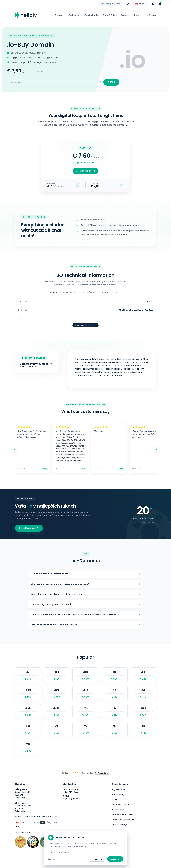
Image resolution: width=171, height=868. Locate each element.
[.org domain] (86, 678)
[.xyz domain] (143, 698)
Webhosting (74, 15)
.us (143, 736)
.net (28, 736)
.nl (57, 736)
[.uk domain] (114, 736)
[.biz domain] (143, 678)
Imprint (115, 807)
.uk (114, 736)
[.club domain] (28, 717)
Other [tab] (118, 294)
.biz (143, 678)
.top (57, 678)
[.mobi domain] (143, 717)
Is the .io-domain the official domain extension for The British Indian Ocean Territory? (86, 615)
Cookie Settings (119, 831)
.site (86, 698)
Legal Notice (53, 852)
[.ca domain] (114, 698)
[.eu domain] (28, 678)
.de (114, 678)
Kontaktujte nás (29, 522)
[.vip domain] (28, 756)
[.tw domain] (86, 736)
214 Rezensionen (102, 782)
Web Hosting (118, 803)
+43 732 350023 (71, 801)
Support (125, 15)
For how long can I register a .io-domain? (86, 603)
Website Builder (91, 15)
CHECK (111, 83)
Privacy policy (118, 817)
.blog (28, 698)
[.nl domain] (57, 736)
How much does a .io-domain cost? (86, 569)
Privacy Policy (64, 852)
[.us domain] (143, 736)
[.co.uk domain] (57, 717)
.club (28, 717)
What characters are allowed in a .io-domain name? (86, 592)
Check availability (85, 173)
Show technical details (86, 320)
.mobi (143, 717)
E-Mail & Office (110, 15)
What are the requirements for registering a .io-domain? (86, 580)
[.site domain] (86, 698)
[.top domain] (57, 678)
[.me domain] (86, 717)
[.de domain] (114, 678)
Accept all (115, 859)
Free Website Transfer (122, 821)
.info (57, 698)
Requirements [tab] (69, 294)
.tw (86, 736)
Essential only (97, 859)
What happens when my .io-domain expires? (86, 626)
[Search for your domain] (53, 83)
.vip (28, 756)
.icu (114, 717)
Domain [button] (152, 15)
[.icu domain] (114, 717)
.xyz (143, 698)
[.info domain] (57, 698)
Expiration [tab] (106, 294)
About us (137, 15)
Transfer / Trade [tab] (88, 294)
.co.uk (57, 717)
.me (86, 717)
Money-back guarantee (123, 826)
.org (86, 678)
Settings (52, 859)
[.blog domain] (28, 698)
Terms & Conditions (121, 812)
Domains (59, 15)
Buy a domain (118, 798)
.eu (28, 678)
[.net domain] (28, 736)
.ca (114, 698)
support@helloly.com (73, 808)
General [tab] (54, 294)
